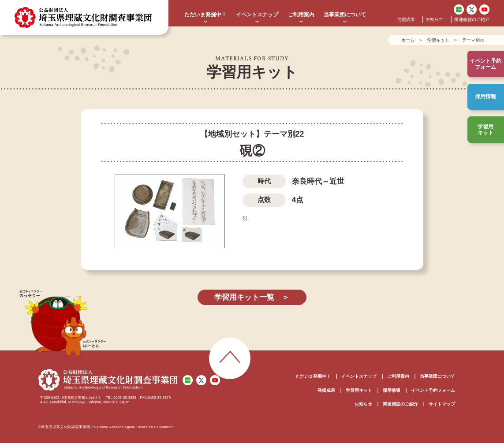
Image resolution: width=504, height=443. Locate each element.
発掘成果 (406, 20)
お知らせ (434, 20)
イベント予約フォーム (433, 390)
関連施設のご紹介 (472, 20)
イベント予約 (485, 64)
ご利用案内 (301, 15)
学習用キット (485, 130)
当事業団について (345, 15)
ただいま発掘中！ (205, 15)
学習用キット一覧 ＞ (252, 297)
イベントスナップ (257, 15)
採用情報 (485, 97)
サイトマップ (442, 404)
